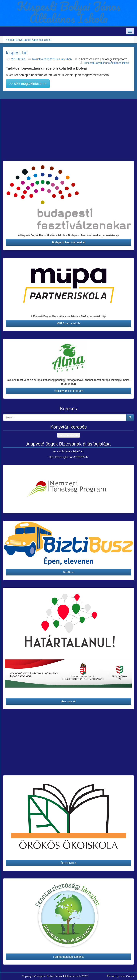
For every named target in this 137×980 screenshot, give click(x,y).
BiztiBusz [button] (68, 572)
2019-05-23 (18, 59)
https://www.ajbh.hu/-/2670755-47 (69, 457)
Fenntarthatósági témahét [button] (68, 957)
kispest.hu (17, 53)
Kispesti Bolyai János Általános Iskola (28, 40)
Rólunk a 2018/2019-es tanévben (52, 59)
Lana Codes (127, 976)
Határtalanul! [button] (68, 701)
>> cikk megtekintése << (28, 84)
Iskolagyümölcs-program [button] (69, 391)
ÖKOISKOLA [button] (68, 863)
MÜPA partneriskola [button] (69, 323)
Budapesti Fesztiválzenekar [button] (68, 242)
